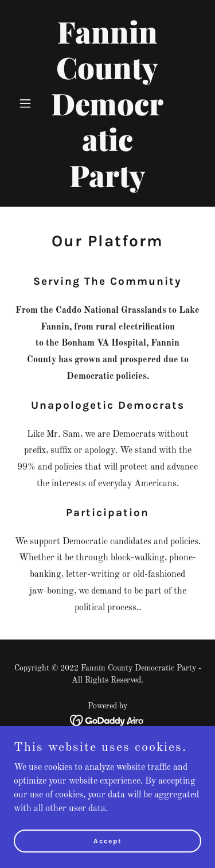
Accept (108, 840)
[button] (28, 103)
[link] (107, 185)
